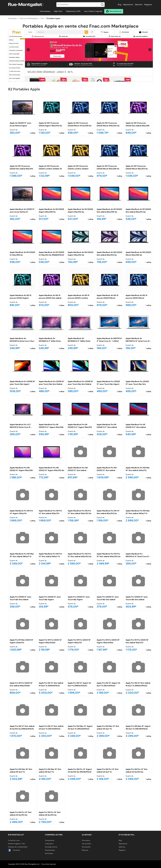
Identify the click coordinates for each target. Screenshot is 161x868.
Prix (42, 18)
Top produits (86, 844)
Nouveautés (86, 847)
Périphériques (50, 850)
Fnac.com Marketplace (29, 18)
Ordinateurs (49, 844)
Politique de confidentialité (18, 847)
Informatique (45, 11)
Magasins (148, 5)
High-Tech (58, 11)
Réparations (128, 5)
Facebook (14, 850)
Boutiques (13, 18)
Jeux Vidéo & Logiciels (93, 11)
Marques (85, 850)
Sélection (139, 5)
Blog (120, 5)
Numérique (49, 853)
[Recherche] (80, 5)
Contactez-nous (14, 840)
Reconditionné (115, 11)
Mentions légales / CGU (16, 844)
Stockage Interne (51, 847)
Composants (50, 840)
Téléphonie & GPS (73, 11)
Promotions (86, 840)
